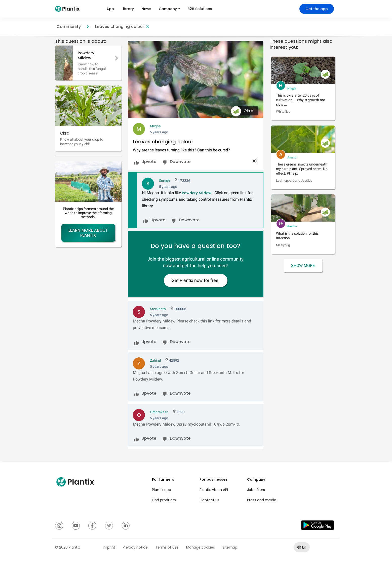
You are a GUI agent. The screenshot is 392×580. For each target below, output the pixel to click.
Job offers (256, 490)
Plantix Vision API (214, 490)
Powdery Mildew (197, 193)
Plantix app (162, 490)
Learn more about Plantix (88, 233)
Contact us (209, 500)
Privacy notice (135, 547)
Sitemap (230, 547)
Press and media (262, 500)
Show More (303, 265)
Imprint (109, 547)
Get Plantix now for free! (196, 280)
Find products (164, 500)
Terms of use (167, 547)
